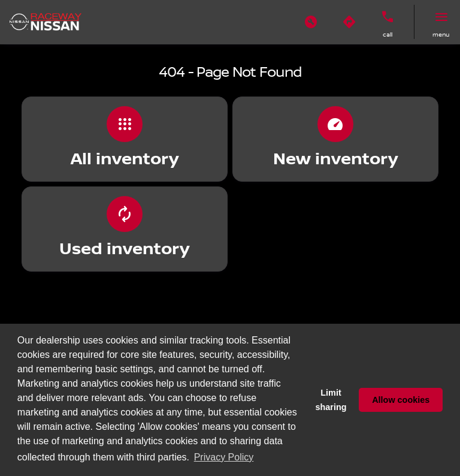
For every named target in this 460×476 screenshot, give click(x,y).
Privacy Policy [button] (224, 457)
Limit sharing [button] (331, 400)
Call (388, 34)
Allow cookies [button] (401, 400)
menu (441, 34)
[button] (311, 22)
